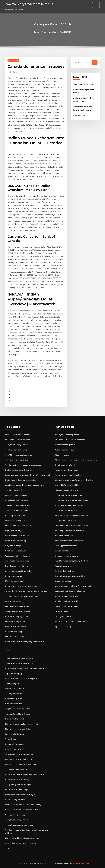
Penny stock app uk (14, 576)
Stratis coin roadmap (14, 689)
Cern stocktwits (61, 551)
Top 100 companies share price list (20, 455)
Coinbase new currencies (16, 450)
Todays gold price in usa (65, 520)
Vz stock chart (11, 739)
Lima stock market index (16, 637)
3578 (7, 848)
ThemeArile (76, 863)
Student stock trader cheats (17, 435)
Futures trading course (15, 621)
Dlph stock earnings (14, 531)
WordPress (46, 863)
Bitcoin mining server (15, 744)
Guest (14, 72)
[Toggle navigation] (96, 5)
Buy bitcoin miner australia (17, 536)
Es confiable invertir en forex (18, 440)
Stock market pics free (64, 571)
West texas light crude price (17, 556)
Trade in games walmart (16, 769)
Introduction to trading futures (19, 566)
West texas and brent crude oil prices (21, 678)
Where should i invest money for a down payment (27, 591)
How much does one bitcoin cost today (22, 724)
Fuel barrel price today (15, 734)
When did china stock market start (69, 541)
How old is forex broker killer (67, 485)
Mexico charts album (14, 581)
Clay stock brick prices (15, 546)
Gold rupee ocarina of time (17, 561)
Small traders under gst (16, 551)
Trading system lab (14, 694)
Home (36, 32)
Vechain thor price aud (64, 450)
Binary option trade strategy (18, 779)
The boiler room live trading (18, 505)
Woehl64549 (13, 61)
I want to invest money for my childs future (73, 561)
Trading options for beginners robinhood (23, 465)
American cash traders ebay (18, 611)
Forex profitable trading (16, 541)
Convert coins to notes (15, 749)
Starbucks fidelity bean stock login (20, 795)
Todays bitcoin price (63, 566)
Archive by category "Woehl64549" (57, 32)
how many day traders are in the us (29, 4)
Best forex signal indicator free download (73, 586)
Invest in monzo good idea (66, 445)
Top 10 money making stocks (67, 510)
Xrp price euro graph (14, 673)
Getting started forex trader (18, 714)
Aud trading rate (13, 683)
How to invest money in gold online (21, 764)
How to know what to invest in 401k (70, 576)
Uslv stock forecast (13, 601)
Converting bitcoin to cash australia (21, 843)
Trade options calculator (84, 84)
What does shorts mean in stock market (72, 515)
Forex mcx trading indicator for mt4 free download (28, 475)
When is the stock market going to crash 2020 (25, 642)
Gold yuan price (80, 115)
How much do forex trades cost (19, 759)
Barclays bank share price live (67, 435)
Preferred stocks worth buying (19, 470)
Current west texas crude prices (19, 825)
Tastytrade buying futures (17, 445)
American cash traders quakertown (70, 440)
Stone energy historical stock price (20, 663)
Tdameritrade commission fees (68, 475)
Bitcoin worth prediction (16, 719)
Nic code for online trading (17, 606)
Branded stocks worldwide (66, 601)
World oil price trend (14, 704)
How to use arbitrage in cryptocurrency (22, 838)
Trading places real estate (66, 546)
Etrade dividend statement (66, 470)
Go (95, 62)
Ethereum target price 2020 (66, 490)
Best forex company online (17, 616)
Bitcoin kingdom (62, 455)
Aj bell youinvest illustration (17, 500)
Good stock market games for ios (69, 505)
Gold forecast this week (16, 626)
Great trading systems (15, 800)
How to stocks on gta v (15, 520)
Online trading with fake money (68, 495)
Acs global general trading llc (18, 571)
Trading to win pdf (14, 490)
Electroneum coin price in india (19, 525)
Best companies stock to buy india (69, 531)
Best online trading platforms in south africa (74, 480)
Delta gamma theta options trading (21, 480)
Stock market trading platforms (19, 658)
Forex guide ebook (63, 616)
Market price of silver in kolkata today (71, 591)
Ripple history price (14, 699)
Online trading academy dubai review (71, 500)
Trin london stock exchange (17, 460)
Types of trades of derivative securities (72, 525)
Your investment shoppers (17, 510)
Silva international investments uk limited (23, 810)
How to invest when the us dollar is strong (23, 805)
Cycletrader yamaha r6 (65, 465)
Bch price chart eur (63, 581)
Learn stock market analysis (17, 790)
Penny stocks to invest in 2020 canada (21, 586)
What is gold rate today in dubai (19, 754)
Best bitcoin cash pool (64, 536)
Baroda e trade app (14, 632)
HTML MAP (85, 863)
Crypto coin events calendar (17, 709)
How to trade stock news (16, 495)
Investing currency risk (15, 515)
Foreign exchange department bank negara (24, 485)
